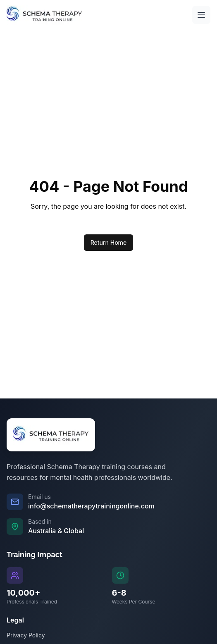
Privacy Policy (26, 635)
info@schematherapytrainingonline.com (91, 506)
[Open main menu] (201, 15)
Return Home (109, 242)
